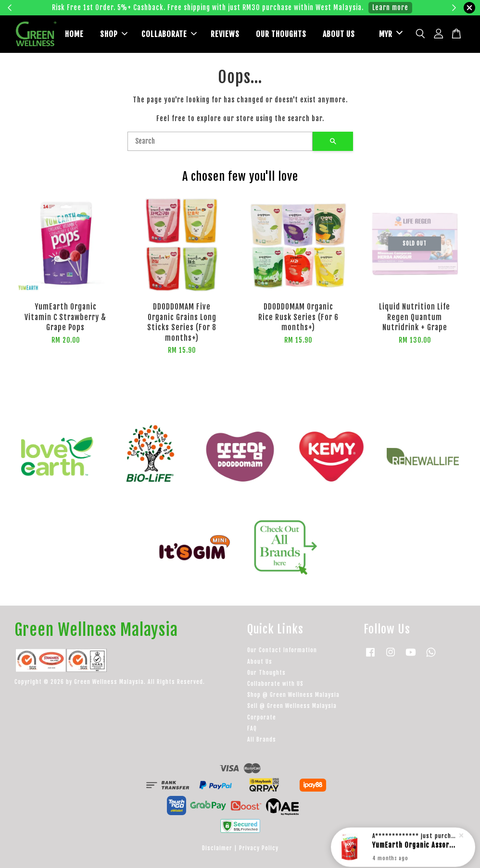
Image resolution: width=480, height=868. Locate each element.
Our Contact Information (282, 650)
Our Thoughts (266, 673)
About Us (260, 662)
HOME (74, 34)
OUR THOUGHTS (281, 34)
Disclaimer (217, 848)
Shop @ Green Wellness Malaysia (293, 695)
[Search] (220, 141)
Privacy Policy (259, 848)
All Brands (262, 739)
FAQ (252, 728)
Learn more (390, 7)
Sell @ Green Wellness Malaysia (292, 706)
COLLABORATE (169, 34)
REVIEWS (225, 34)
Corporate (262, 717)
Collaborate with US (275, 684)
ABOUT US (339, 34)
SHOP (114, 34)
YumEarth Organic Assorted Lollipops (415, 842)
